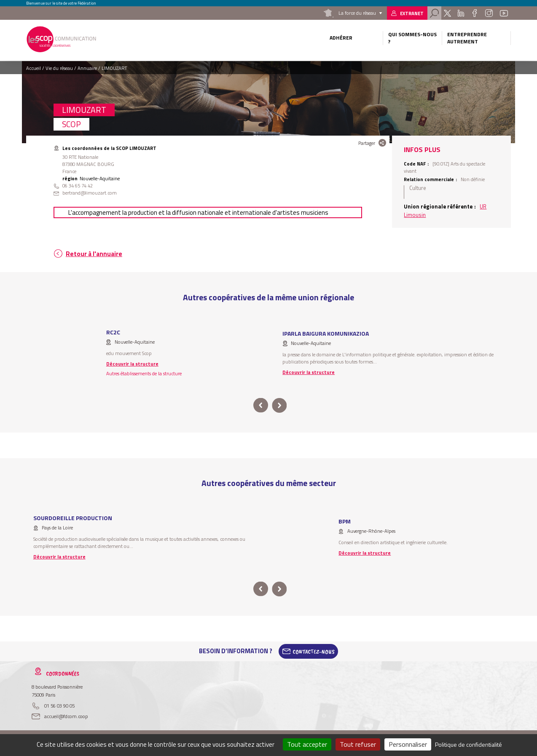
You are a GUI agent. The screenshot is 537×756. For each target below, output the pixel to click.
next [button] (279, 405)
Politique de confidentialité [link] (469, 744)
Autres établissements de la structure (144, 373)
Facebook (474, 13)
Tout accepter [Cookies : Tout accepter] (307, 744)
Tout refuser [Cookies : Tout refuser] (358, 744)
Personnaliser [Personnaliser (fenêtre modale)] (408, 744)
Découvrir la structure (132, 364)
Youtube (504, 13)
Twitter (447, 13)
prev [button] (261, 405)
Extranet (412, 13)
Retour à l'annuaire (94, 254)
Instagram (489, 13)
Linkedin (461, 13)
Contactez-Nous (314, 651)
